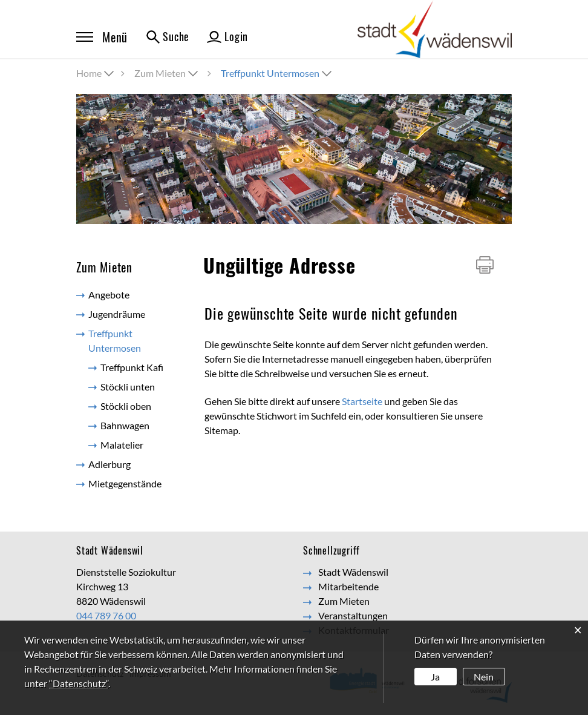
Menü (102, 37)
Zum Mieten (344, 601)
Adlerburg (109, 464)
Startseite (362, 401)
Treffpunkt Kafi (132, 367)
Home (89, 73)
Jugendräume (117, 314)
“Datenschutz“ (79, 683)
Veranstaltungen (353, 615)
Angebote (109, 295)
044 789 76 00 (106, 615)
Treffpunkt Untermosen (132, 341)
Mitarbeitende (348, 586)
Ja (435, 677)
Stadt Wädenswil (353, 572)
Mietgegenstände (125, 483)
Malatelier (122, 445)
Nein (484, 677)
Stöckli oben (126, 406)
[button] (167, 73)
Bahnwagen (125, 425)
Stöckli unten (128, 387)
